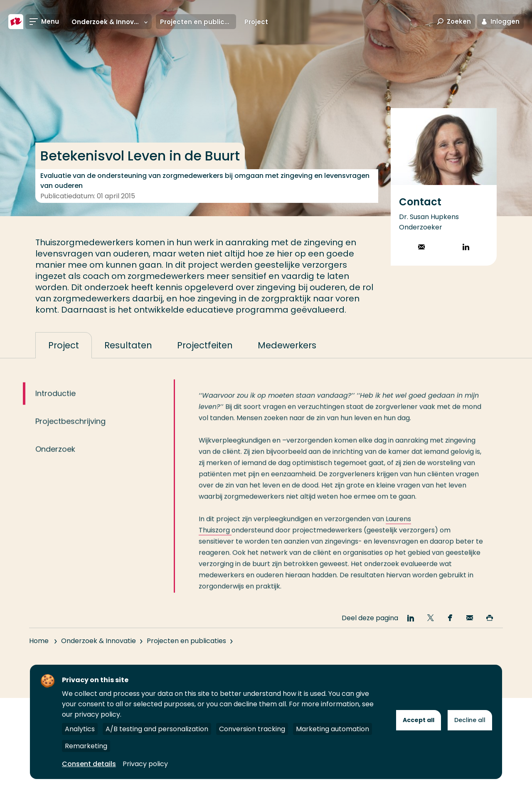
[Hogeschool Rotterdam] (16, 22)
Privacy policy (145, 764)
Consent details (89, 764)
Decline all (470, 720)
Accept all (419, 720)
